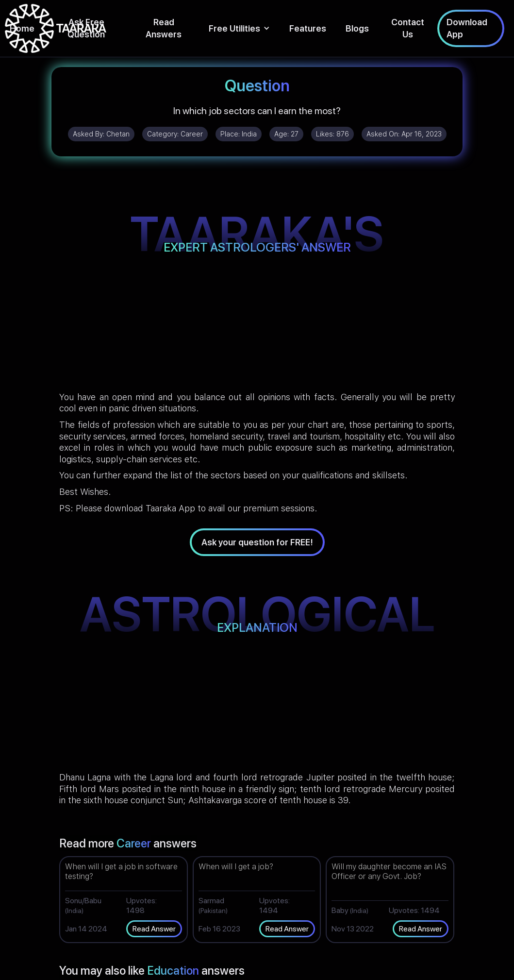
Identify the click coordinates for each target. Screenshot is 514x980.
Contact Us (408, 28)
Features (308, 28)
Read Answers (164, 28)
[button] (239, 28)
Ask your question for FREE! (257, 542)
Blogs (357, 28)
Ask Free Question (86, 28)
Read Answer (154, 929)
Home (22, 28)
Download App (467, 28)
